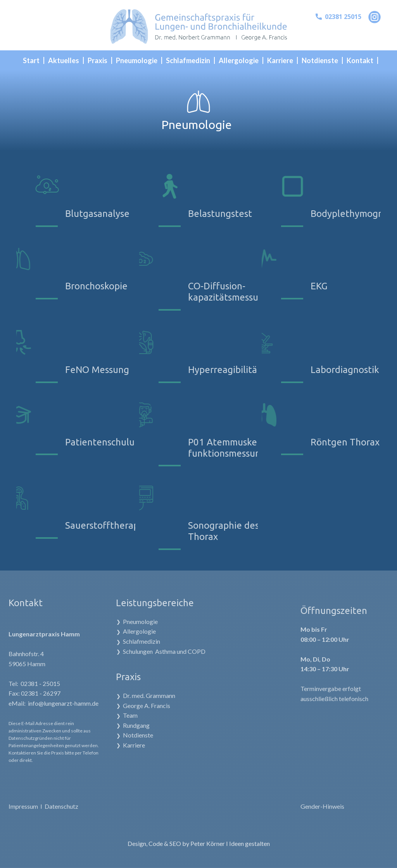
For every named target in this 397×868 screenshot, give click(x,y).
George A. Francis (119, 706)
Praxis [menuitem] (98, 60)
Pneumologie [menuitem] (137, 60)
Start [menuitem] (31, 60)
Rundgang (109, 725)
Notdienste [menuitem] (320, 60)
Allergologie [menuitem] (239, 60)
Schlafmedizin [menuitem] (188, 60)
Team (103, 716)
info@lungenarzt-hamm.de (45, 703)
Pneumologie (113, 621)
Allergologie (112, 632)
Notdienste (111, 735)
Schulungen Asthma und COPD (137, 651)
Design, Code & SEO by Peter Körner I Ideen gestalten (199, 843)
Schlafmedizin (114, 641)
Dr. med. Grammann (122, 695)
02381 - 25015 (22, 683)
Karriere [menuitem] (280, 60)
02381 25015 (338, 17)
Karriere (107, 745)
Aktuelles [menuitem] (64, 60)
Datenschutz (43, 806)
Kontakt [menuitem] (360, 60)
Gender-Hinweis (350, 806)
